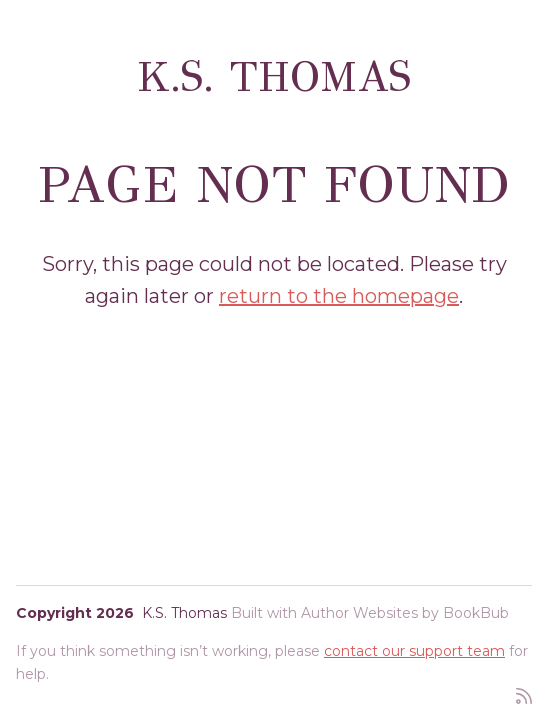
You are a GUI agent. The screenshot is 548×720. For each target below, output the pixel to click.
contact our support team (414, 651)
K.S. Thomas (274, 77)
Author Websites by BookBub (405, 613)
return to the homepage (339, 296)
